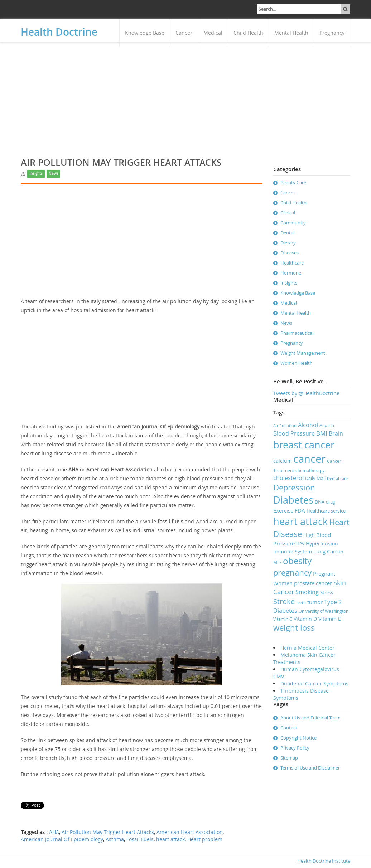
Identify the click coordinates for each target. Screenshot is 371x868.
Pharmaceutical (297, 333)
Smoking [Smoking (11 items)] (307, 592)
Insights (36, 173)
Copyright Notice (298, 738)
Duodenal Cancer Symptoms (314, 683)
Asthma (115, 839)
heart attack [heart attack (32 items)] (300, 522)
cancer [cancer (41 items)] (309, 459)
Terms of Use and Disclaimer (310, 768)
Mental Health (291, 33)
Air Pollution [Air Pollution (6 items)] (285, 426)
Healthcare (292, 263)
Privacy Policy (295, 748)
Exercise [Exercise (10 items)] (283, 510)
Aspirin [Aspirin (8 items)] (327, 425)
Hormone (291, 273)
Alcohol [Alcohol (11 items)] (308, 425)
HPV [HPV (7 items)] (300, 544)
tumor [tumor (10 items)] (315, 602)
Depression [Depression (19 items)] (294, 487)
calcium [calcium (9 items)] (283, 461)
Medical (213, 33)
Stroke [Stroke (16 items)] (284, 602)
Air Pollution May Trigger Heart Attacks (108, 832)
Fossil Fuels (140, 839)
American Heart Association (190, 832)
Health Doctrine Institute (324, 861)
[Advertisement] (185, 96)
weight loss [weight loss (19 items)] (294, 628)
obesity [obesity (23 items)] (297, 561)
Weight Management (303, 353)
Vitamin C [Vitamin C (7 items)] (283, 619)
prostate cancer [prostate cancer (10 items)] (313, 583)
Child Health (248, 33)
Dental (287, 233)
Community (293, 223)
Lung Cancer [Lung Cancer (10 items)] (329, 551)
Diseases (290, 253)
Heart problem (205, 839)
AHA (54, 832)
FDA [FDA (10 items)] (300, 510)
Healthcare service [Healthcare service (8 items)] (326, 511)
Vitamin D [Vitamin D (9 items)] (305, 619)
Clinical (288, 213)
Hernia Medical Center (307, 648)
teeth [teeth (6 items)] (301, 603)
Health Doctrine (59, 32)
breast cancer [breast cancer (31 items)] (304, 445)
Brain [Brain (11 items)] (336, 433)
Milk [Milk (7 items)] (277, 562)
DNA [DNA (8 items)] (320, 502)
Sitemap (289, 758)
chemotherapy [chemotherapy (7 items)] (310, 471)
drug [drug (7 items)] (331, 502)
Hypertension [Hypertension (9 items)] (322, 544)
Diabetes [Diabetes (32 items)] (293, 500)
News (54, 173)
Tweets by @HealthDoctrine (306, 393)
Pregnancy (332, 33)
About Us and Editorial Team (310, 718)
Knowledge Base (145, 33)
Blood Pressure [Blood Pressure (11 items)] (294, 433)
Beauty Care (293, 183)
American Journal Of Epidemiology (62, 839)
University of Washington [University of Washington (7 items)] (324, 611)
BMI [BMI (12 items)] (322, 433)
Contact (289, 728)
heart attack (170, 839)
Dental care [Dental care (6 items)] (337, 479)
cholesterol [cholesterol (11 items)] (288, 478)
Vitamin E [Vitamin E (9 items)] (330, 619)
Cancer (184, 33)
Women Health (297, 363)
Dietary (288, 243)
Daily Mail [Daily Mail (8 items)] (315, 478)
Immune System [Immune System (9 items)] (293, 551)
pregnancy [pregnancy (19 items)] (292, 573)
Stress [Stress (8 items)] (327, 592)
